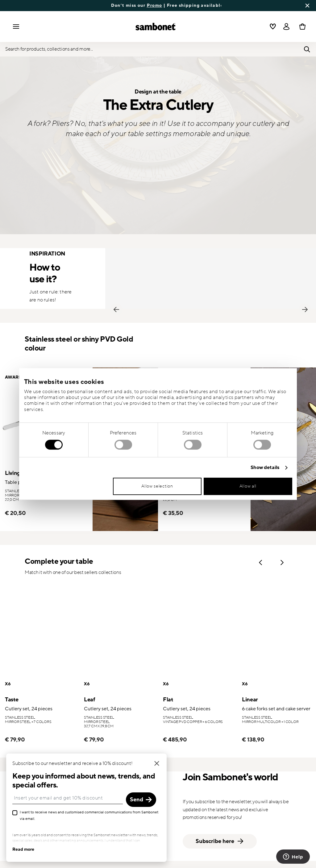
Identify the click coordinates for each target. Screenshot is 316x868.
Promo (181, 5)
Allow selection (157, 486)
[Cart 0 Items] (301, 27)
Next (305, 309)
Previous (116, 309)
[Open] (286, 27)
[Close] (141, 763)
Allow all (248, 486)
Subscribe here (220, 841)
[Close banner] (307, 6)
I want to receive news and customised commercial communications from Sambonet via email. (74, 816)
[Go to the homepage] (156, 27)
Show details (265, 468)
